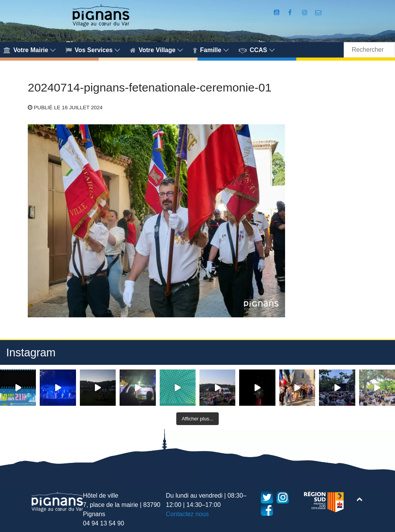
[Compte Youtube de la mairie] (278, 13)
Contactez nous (187, 514)
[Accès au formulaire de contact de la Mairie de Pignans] (318, 13)
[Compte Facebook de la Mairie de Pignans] (291, 13)
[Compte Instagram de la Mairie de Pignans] (306, 13)
